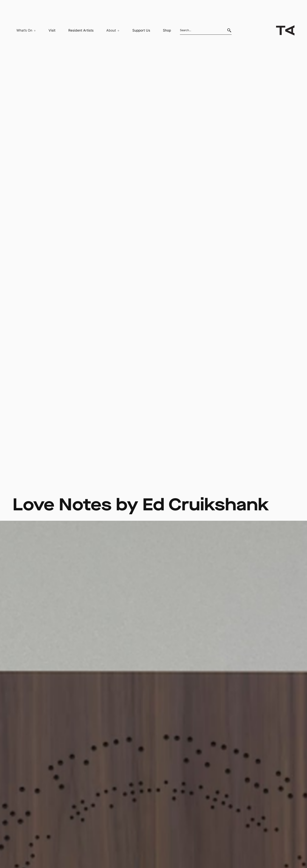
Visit (52, 30)
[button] (24, 30)
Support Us (141, 30)
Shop (167, 30)
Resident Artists (81, 30)
